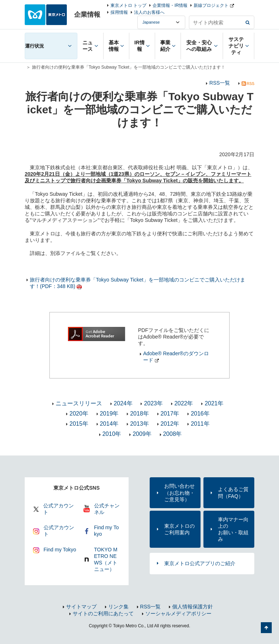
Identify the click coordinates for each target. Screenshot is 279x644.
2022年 (184, 403)
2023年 (153, 403)
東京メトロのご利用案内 (179, 529)
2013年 (139, 424)
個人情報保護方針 (193, 607)
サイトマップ (81, 607)
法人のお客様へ (149, 12)
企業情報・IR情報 (170, 5)
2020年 (79, 414)
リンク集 (118, 607)
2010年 (112, 434)
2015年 (79, 424)
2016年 (200, 414)
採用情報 (119, 12)
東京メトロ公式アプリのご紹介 (200, 563)
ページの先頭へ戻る (266, 628)
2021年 (214, 403)
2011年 (200, 424)
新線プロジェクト (211, 5)
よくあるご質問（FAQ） (233, 493)
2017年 (170, 414)
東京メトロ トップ (128, 5)
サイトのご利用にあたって (103, 613)
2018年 (139, 414)
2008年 (173, 434)
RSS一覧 (220, 83)
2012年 (170, 424)
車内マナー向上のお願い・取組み (233, 529)
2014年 (109, 424)
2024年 (123, 403)
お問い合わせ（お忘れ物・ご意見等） (179, 493)
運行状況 (35, 46)
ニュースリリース (79, 403)
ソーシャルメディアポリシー (178, 613)
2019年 (109, 414)
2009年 (142, 434)
